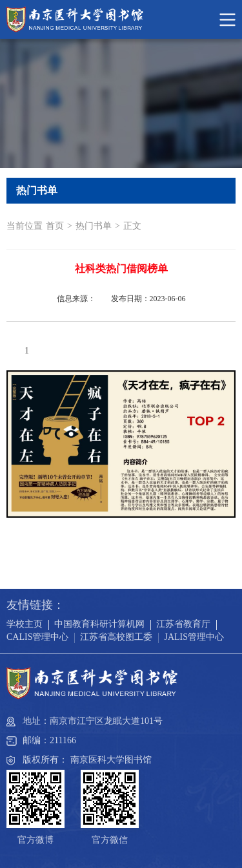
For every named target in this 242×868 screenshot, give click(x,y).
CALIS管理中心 (37, 637)
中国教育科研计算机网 (99, 624)
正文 (132, 226)
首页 (55, 226)
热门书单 (94, 226)
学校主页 (25, 624)
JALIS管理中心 (194, 637)
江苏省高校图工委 (116, 637)
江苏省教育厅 (183, 624)
